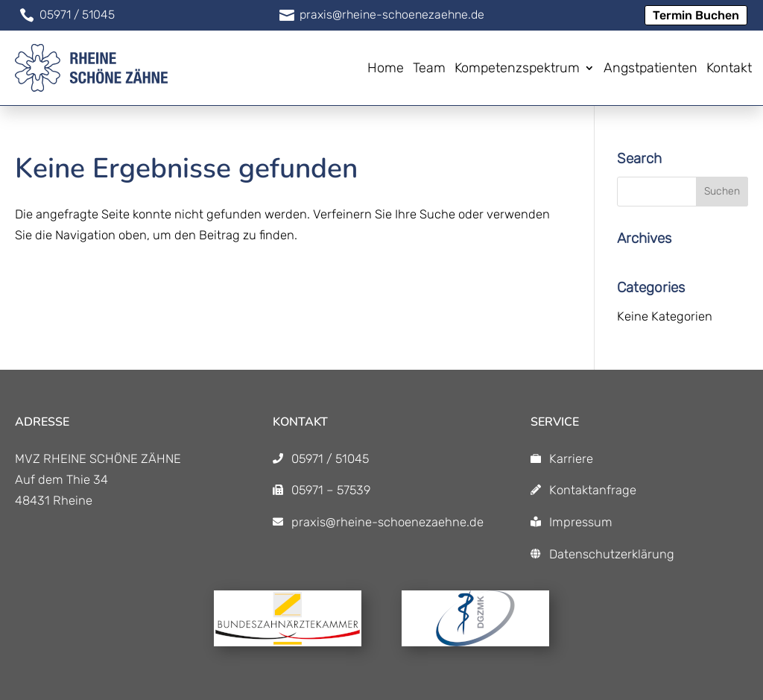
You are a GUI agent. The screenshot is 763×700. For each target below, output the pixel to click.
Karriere (571, 458)
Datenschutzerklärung (612, 554)
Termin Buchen (696, 15)
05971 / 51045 (330, 458)
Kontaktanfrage (593, 490)
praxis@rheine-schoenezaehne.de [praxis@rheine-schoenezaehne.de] (387, 522)
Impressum (581, 522)
